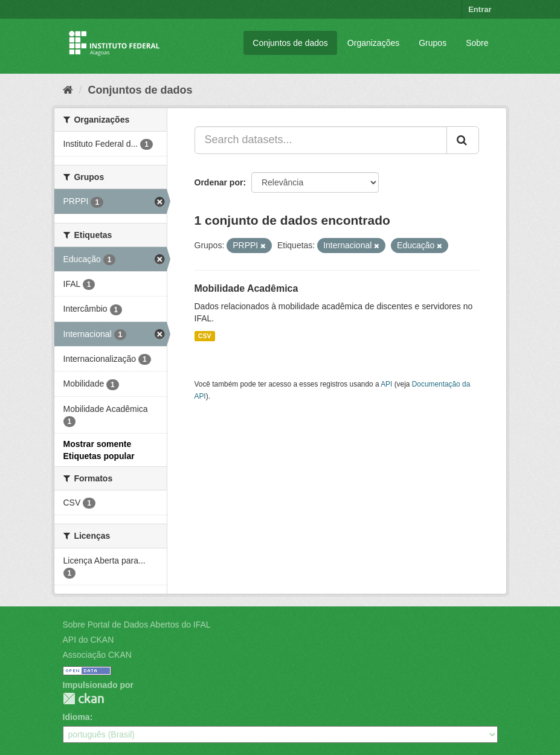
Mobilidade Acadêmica (246, 288)
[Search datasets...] (321, 140)
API (386, 384)
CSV (205, 336)
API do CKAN (89, 640)
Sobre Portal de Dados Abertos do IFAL (137, 625)
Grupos (433, 43)
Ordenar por (219, 182)
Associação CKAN (97, 655)
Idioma (76, 717)
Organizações (373, 43)
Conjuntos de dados (290, 43)
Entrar (480, 9)
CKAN (83, 699)
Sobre (477, 43)
